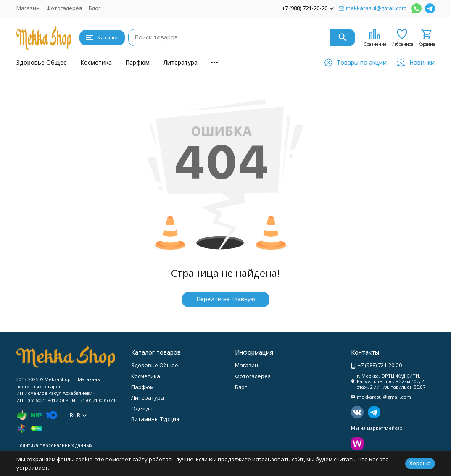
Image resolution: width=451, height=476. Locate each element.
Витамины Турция (155, 419)
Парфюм (137, 62)
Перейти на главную (226, 299)
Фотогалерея (64, 8)
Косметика (96, 62)
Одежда (142, 408)
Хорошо (420, 463)
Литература (180, 62)
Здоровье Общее (42, 62)
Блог (95, 8)
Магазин (28, 8)
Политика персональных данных (54, 445)
